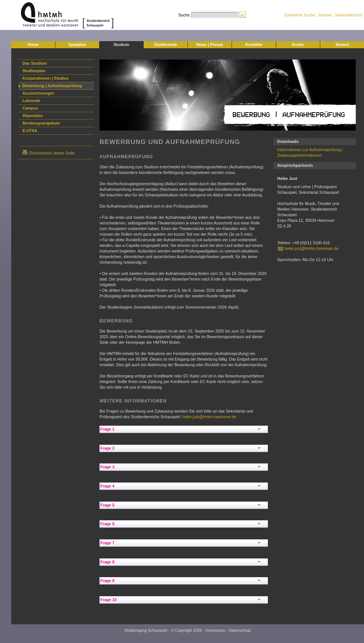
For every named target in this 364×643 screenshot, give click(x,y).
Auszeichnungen (38, 93)
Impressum (215, 630)
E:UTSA (30, 131)
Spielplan (77, 45)
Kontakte (254, 45)
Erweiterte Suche (300, 15)
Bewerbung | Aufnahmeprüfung (52, 86)
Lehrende (31, 101)
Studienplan (34, 71)
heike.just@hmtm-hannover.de (209, 417)
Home (33, 45)
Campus (30, 108)
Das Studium (35, 63)
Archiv (298, 45)
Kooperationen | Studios (45, 78)
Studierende (166, 45)
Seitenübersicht (349, 15)
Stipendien (33, 116)
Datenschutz (240, 630)
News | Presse (210, 45)
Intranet (325, 15)
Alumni (342, 45)
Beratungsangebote (41, 123)
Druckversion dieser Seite (48, 153)
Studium (121, 45)
